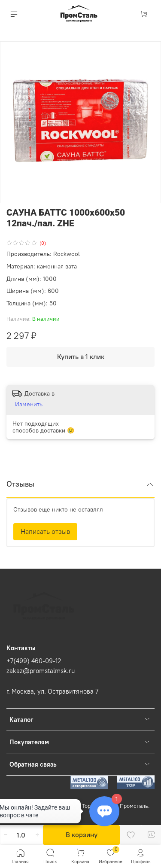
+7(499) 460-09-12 (34, 661)
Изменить (29, 404)
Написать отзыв (45, 531)
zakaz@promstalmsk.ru (41, 671)
